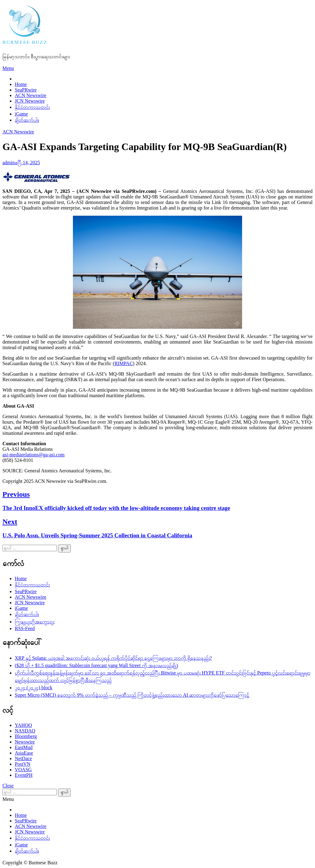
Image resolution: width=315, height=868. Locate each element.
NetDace (23, 758)
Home (21, 84)
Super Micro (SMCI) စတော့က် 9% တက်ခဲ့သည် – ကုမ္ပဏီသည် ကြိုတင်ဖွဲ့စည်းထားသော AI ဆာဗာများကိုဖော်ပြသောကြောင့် (132, 695)
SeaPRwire (26, 90)
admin (9, 163)
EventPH (24, 775)
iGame (21, 114)
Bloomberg (26, 736)
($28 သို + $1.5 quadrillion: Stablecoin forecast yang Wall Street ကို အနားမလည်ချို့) (96, 665)
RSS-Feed (25, 628)
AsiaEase (24, 753)
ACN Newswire (31, 95)
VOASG (23, 770)
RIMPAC (124, 363)
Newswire (25, 742)
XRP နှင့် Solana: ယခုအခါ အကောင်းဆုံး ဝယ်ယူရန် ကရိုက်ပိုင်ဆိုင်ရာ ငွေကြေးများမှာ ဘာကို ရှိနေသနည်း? (113, 658)
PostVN (23, 764)
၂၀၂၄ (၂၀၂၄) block (34, 688)
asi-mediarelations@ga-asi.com (34, 455)
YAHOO (23, 725)
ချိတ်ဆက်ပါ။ (27, 120)
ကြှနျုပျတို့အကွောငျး (35, 622)
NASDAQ (25, 731)
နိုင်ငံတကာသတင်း (32, 107)
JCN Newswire (30, 101)
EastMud (24, 747)
